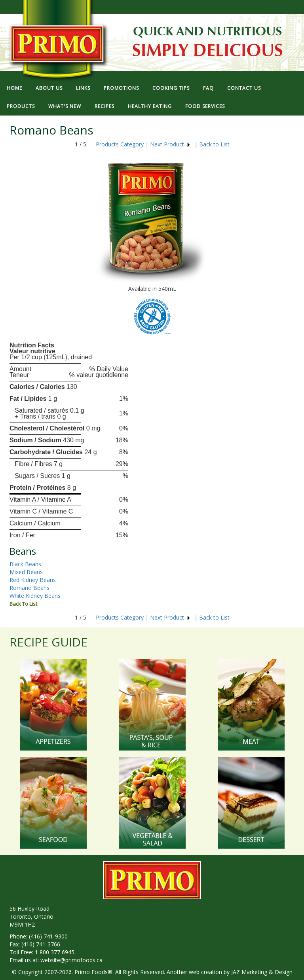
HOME (14, 88)
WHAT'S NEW (65, 106)
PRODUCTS (21, 106)
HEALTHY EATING (150, 106)
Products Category (120, 144)
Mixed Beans (26, 572)
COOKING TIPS (171, 88)
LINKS (83, 88)
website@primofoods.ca (71, 960)
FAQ (208, 88)
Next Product (170, 144)
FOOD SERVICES (205, 106)
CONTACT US (244, 88)
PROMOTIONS (121, 88)
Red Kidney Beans (33, 580)
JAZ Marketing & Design (262, 972)
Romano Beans (29, 588)
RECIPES (104, 106)
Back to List (214, 144)
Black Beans (25, 564)
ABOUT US (49, 88)
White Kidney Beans (35, 596)
